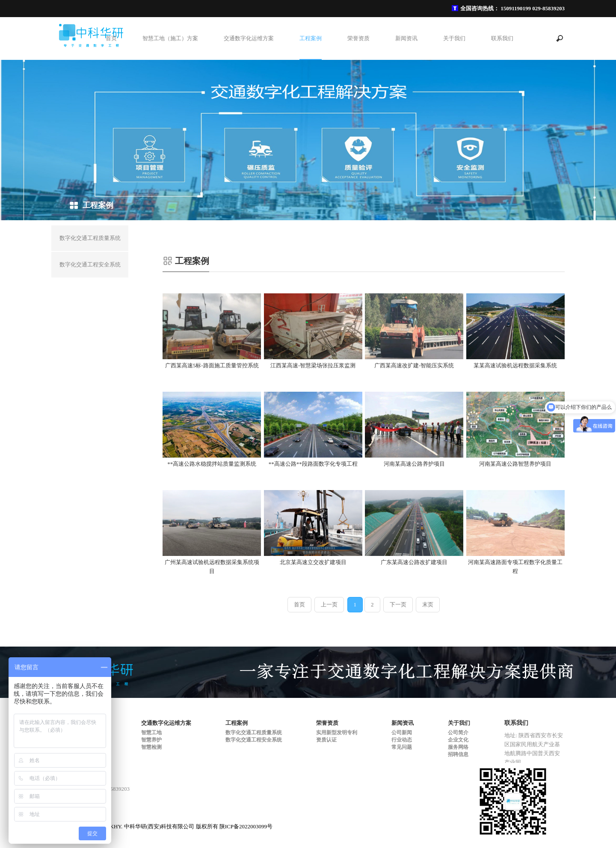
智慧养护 (151, 740)
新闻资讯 (406, 38)
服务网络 (458, 747)
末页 (428, 604)
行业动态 (402, 740)
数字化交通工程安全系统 (254, 740)
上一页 (329, 604)
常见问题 (402, 747)
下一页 (398, 604)
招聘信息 (458, 754)
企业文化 (458, 740)
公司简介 (458, 733)
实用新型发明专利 (337, 733)
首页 (111, 38)
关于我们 (454, 38)
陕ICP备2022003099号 (246, 826)
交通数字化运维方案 (249, 38)
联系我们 (502, 38)
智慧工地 (151, 733)
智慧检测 (151, 747)
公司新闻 (402, 733)
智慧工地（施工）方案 (170, 38)
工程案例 (311, 38)
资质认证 (326, 740)
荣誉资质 (358, 38)
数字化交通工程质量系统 (254, 733)
